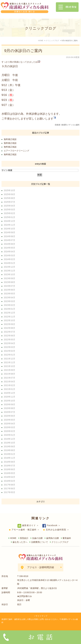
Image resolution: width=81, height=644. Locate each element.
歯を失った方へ (20, 542)
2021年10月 (9, 366)
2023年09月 (9, 278)
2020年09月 (9, 404)
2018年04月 (9, 477)
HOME (13, 538)
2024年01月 (9, 263)
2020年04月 (9, 424)
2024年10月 (9, 229)
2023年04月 (9, 297)
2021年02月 (9, 385)
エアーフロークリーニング (17, 151)
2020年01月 (9, 435)
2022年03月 (9, 347)
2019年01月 (9, 454)
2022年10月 (9, 320)
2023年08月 (9, 282)
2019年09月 (9, 446)
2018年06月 (9, 469)
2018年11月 (9, 458)
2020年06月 (9, 416)
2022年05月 (9, 340)
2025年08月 (9, 198)
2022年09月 (9, 324)
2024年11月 (9, 225)
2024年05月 (9, 248)
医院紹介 (24, 538)
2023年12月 (9, 267)
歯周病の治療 (53, 538)
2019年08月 (9, 450)
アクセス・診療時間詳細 (41, 567)
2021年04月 (9, 382)
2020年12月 (9, 393)
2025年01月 (9, 217)
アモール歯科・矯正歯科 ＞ (26, 530)
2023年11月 (9, 271)
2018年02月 (9, 481)
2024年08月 (9, 236)
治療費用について (40, 542)
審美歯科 (67, 538)
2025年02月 (9, 213)
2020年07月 (9, 412)
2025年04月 (9, 206)
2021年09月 (9, 370)
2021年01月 (9, 389)
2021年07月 (9, 378)
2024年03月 (9, 255)
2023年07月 (9, 286)
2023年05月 (9, 294)
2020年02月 (9, 431)
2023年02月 (9, 305)
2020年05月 (9, 420)
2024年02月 (9, 259)
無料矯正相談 (10, 139)
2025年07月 (9, 202)
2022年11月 (9, 317)
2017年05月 (9, 492)
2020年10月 (9, 401)
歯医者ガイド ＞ (30, 525)
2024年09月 (9, 232)
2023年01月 (9, 309)
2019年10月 (9, 443)
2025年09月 (9, 194)
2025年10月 (9, 190)
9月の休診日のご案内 (23, 51)
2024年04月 (9, 252)
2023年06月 (9, 290)
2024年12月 (9, 221)
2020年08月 (9, 408)
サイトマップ (41, 616)
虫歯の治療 (37, 538)
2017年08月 (9, 485)
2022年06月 (9, 336)
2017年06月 (9, 488)
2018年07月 (9, 466)
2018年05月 (9, 473)
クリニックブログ (60, 542)
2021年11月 (9, 362)
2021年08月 (9, 374)
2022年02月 (9, 351)
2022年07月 (9, 332)
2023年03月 (9, 301)
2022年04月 (9, 343)
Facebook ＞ (54, 525)
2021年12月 (9, 359)
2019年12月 (9, 439)
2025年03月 (9, 210)
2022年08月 (9, 328)
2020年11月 (9, 397)
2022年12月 (9, 313)
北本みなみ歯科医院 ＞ (57, 530)
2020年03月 (9, 427)
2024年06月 (9, 244)
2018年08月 (9, 462)
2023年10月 (9, 274)
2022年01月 (9, 355)
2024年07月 (9, 240)
